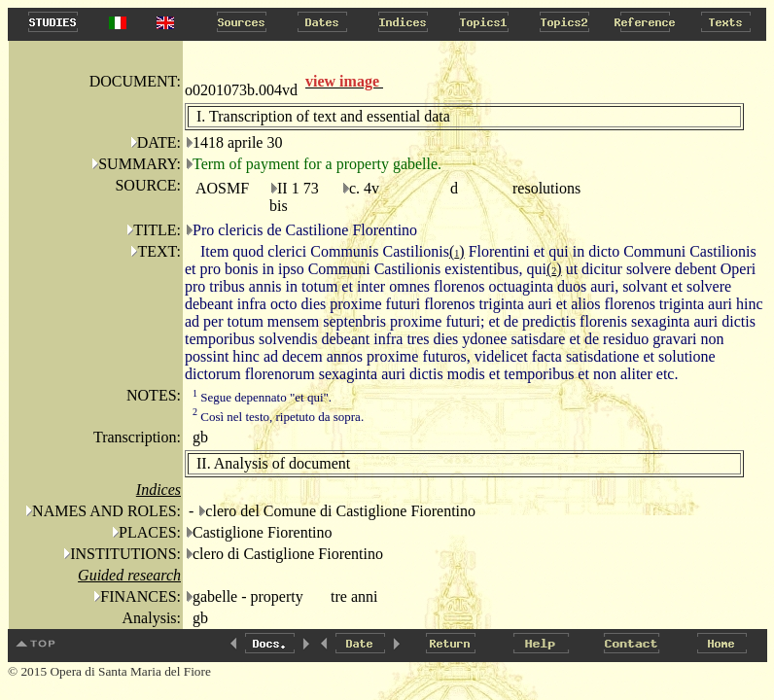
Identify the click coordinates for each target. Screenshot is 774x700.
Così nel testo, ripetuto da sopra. (278, 417)
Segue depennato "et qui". (262, 397)
